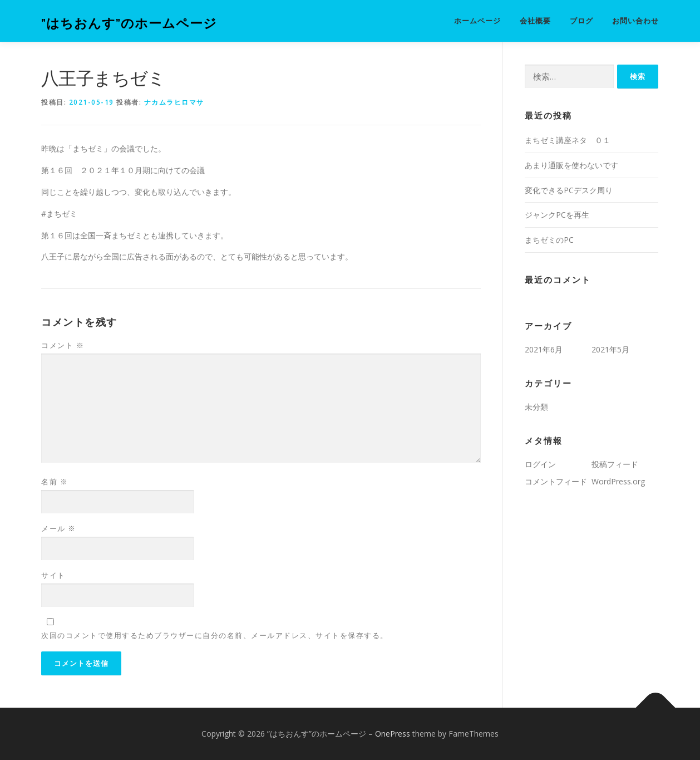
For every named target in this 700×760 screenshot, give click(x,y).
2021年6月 (544, 349)
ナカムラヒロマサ (174, 102)
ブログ (581, 21)
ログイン (540, 464)
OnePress (393, 734)
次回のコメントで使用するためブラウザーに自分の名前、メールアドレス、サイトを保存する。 (215, 635)
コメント (63, 345)
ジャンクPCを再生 (557, 215)
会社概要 (535, 21)
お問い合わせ (635, 21)
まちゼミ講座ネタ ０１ (568, 140)
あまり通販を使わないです (571, 165)
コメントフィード (556, 481)
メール (59, 528)
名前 (55, 482)
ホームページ (477, 21)
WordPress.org (618, 481)
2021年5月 (610, 349)
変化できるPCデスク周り (569, 190)
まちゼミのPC (549, 240)
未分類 (536, 407)
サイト (53, 575)
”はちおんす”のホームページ (129, 23)
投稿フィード (615, 464)
